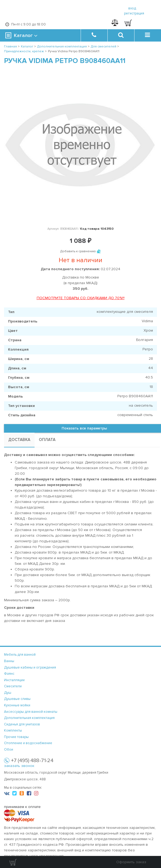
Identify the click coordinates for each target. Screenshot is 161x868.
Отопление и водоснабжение (28, 743)
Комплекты (13, 730)
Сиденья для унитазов (22, 724)
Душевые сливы (17, 699)
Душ (8, 693)
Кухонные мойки (17, 705)
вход (132, 8)
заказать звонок (19, 766)
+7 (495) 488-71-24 (32, 761)
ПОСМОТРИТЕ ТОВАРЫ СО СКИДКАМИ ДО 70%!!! (81, 298)
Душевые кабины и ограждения (30, 667)
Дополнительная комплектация (29, 718)
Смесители (13, 686)
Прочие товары (16, 737)
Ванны (9, 661)
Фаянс (9, 674)
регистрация (134, 13)
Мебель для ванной (20, 655)
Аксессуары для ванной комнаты (31, 712)
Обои (9, 750)
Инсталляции (14, 680)
